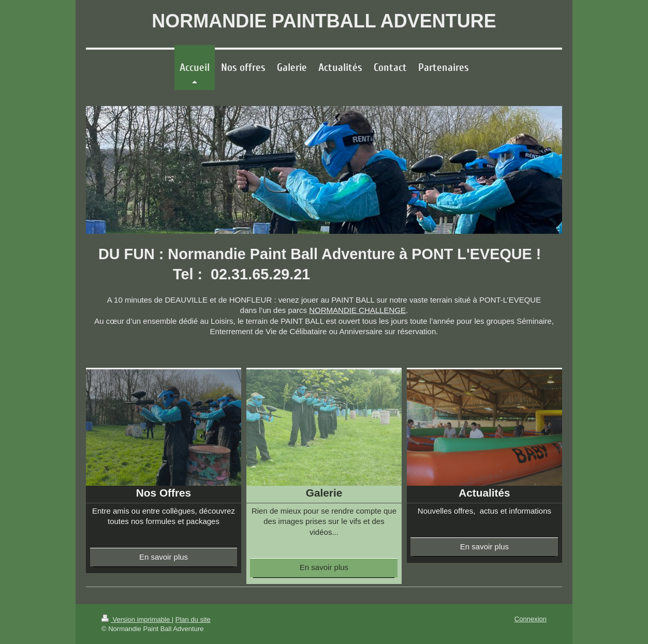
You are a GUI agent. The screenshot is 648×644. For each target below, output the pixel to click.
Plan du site (193, 619)
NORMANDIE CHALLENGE (357, 310)
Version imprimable (137, 619)
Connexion (531, 619)
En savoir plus (164, 557)
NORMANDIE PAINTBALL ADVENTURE (324, 21)
